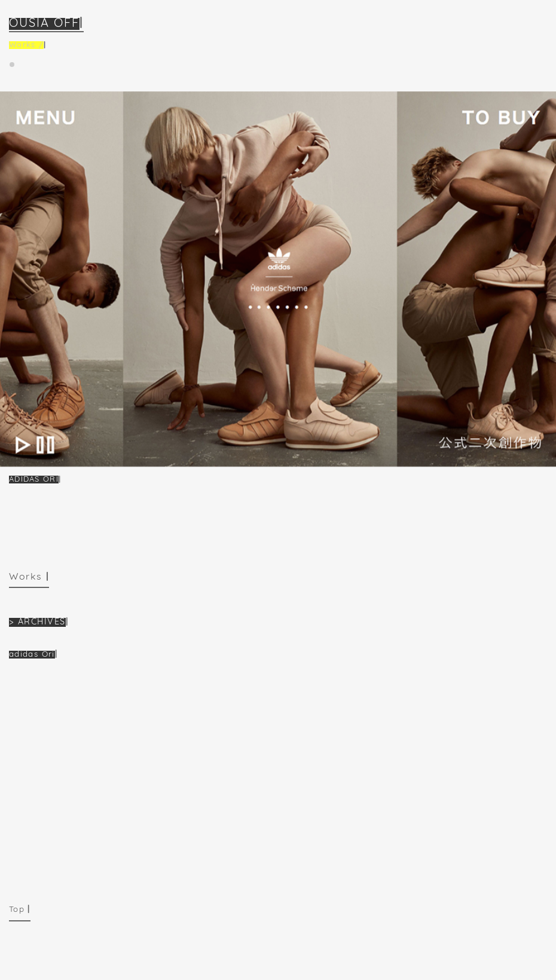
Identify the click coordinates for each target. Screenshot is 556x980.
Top (17, 910)
